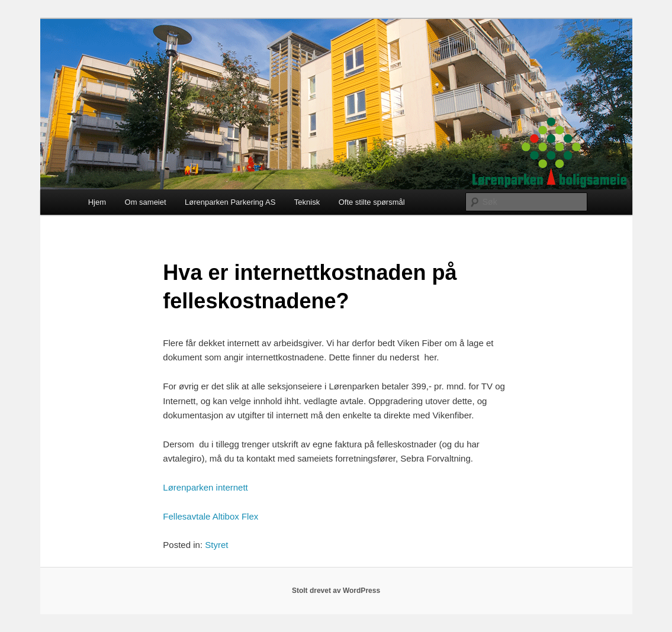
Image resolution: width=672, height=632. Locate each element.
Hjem (97, 202)
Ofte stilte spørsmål (372, 202)
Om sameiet (146, 202)
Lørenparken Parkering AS (230, 202)
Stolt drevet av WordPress (336, 591)
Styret (216, 545)
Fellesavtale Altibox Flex (210, 516)
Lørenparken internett (205, 487)
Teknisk (307, 202)
